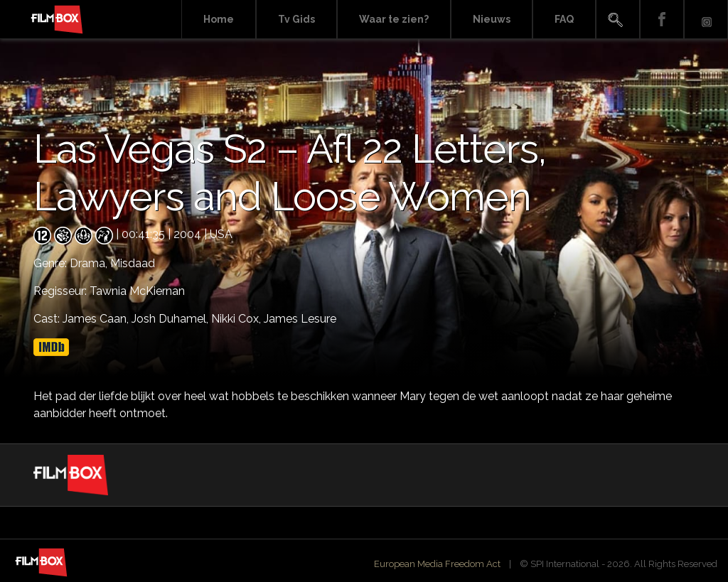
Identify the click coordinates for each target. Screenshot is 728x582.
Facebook (662, 20)
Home (219, 19)
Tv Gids (296, 19)
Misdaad (133, 263)
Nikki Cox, (237, 319)
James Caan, (97, 319)
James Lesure (300, 319)
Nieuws (492, 19)
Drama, (90, 263)
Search (618, 20)
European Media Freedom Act (437, 564)
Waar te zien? (394, 19)
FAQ (564, 19)
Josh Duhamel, (171, 319)
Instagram (706, 20)
